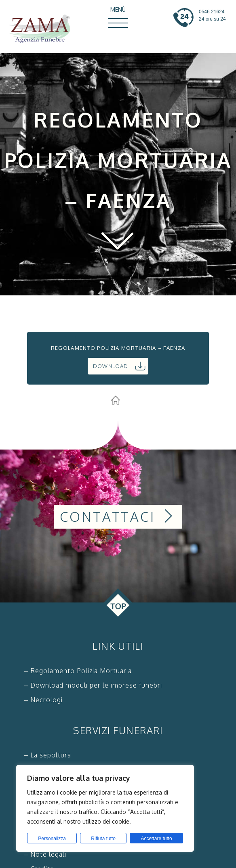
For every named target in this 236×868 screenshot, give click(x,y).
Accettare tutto (156, 839)
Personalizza (52, 839)
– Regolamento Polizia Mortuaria (78, 671)
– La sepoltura (48, 755)
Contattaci (118, 517)
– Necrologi (43, 700)
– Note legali (45, 854)
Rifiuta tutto (103, 839)
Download (119, 366)
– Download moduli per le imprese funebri (93, 685)
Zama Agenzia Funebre (43, 29)
